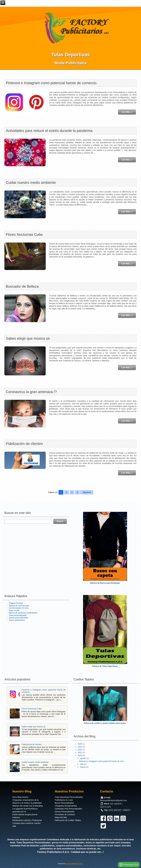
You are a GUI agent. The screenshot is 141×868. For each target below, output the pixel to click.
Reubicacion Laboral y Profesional (27, 820)
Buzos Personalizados (64, 803)
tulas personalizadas (18, 615)
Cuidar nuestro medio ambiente (31, 183)
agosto (83, 758)
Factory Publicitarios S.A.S (53, 852)
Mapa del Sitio (61, 817)
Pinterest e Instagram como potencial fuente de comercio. (52, 83)
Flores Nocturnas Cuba (24, 235)
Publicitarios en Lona (64, 800)
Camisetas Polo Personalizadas (68, 809)
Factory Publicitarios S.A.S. (74, 864)
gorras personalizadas (19, 618)
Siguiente (87, 492)
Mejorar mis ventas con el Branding (27, 806)
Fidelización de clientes (24, 444)
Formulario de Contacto (65, 814)
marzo (83, 767)
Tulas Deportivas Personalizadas (69, 797)
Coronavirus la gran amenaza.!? (31, 392)
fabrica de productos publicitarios (23, 613)
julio (82, 764)
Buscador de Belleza (22, 286)
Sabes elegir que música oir (28, 338)
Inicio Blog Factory (20, 797)
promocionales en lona (19, 608)
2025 (80, 744)
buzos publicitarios (17, 620)
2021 (80, 753)
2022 (80, 750)
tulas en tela (14, 610)
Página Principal (16, 603)
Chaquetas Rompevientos (66, 806)
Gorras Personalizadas (65, 812)
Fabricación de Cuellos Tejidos (68, 820)
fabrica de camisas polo (19, 606)
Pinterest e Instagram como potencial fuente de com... (102, 761)
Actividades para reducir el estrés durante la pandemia (49, 131)
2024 (80, 747)
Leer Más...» (127, 112)
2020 (80, 755)
